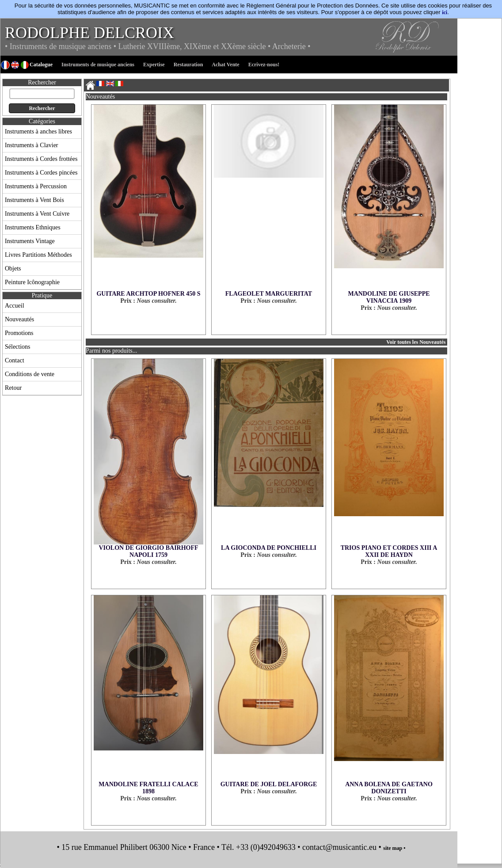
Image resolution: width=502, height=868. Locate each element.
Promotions (19, 333)
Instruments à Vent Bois (34, 200)
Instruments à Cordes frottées (41, 159)
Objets (13, 268)
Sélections (18, 347)
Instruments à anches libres (38, 131)
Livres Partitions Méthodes (38, 255)
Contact (15, 360)
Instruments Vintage (30, 241)
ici (445, 12)
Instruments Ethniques (33, 227)
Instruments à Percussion (36, 186)
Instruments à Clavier (32, 145)
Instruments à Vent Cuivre (37, 214)
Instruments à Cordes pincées (41, 173)
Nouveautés (19, 319)
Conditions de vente (30, 374)
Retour (13, 388)
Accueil (15, 306)
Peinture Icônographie (32, 282)
